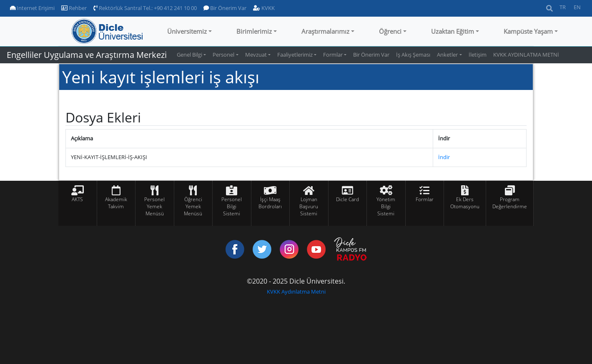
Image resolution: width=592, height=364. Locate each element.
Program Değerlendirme (510, 203)
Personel (223, 55)
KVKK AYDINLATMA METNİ (526, 55)
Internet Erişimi (32, 8)
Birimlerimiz (254, 31)
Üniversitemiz (187, 31)
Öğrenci (390, 31)
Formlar (333, 55)
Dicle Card (347, 199)
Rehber (74, 8)
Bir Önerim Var (225, 8)
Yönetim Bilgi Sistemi (386, 206)
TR (563, 7)
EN (577, 7)
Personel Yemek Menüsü (154, 206)
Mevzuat (256, 55)
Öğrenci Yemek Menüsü (193, 206)
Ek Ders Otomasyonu (465, 203)
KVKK (264, 8)
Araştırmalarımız (325, 31)
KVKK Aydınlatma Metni (296, 292)
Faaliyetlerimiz (295, 55)
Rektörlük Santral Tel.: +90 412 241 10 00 (145, 8)
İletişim (478, 55)
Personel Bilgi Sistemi (232, 206)
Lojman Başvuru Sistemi (309, 206)
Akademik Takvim (116, 203)
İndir (444, 157)
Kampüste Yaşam (528, 31)
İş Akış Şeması (413, 55)
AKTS (77, 199)
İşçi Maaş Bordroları (270, 203)
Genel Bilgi (189, 55)
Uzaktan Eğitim (453, 31)
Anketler (447, 55)
